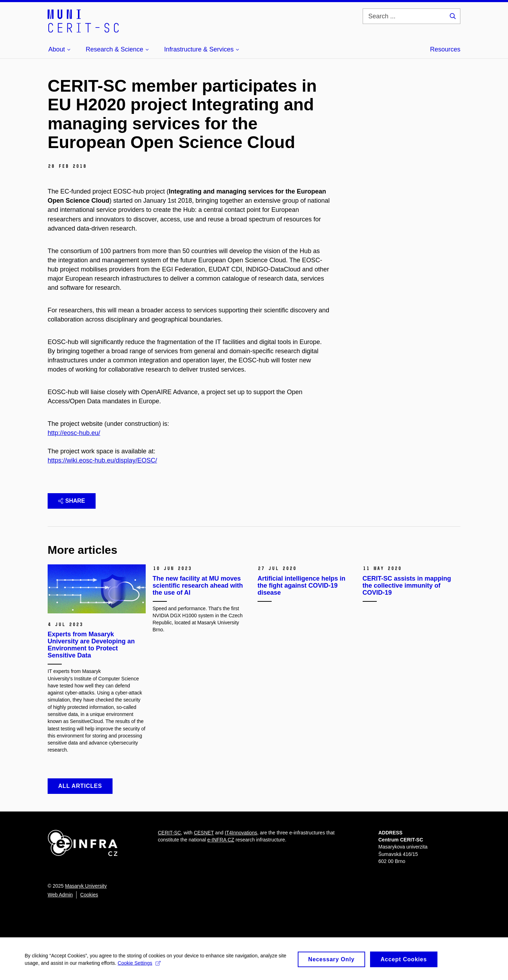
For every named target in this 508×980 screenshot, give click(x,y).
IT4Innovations (241, 833)
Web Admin (60, 895)
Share (72, 501)
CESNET (204, 833)
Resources (445, 49)
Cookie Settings (139, 965)
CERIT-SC (170, 833)
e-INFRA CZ (221, 840)
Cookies (89, 895)
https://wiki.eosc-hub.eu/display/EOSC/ (102, 460)
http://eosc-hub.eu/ (74, 433)
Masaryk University (86, 886)
